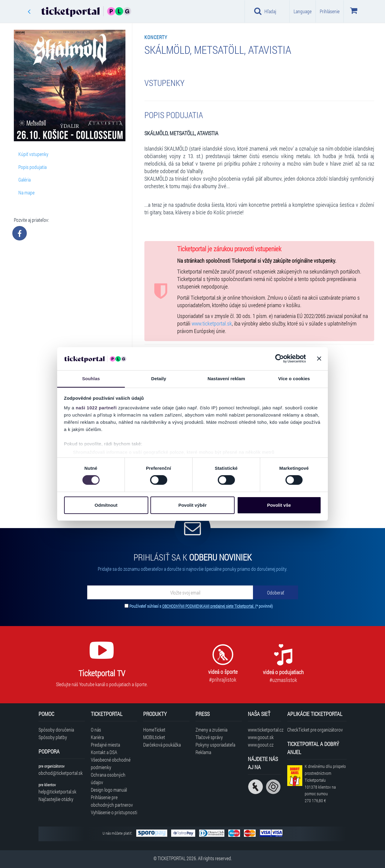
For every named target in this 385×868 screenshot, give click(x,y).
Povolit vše (279, 505)
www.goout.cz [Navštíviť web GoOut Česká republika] (261, 745)
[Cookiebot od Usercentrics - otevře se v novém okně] (280, 359)
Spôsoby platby (53, 737)
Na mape (26, 193)
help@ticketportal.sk (57, 792)
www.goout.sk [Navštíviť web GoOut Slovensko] (261, 737)
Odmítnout (106, 505)
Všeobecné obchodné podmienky (111, 763)
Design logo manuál (109, 790)
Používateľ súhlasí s (201, 606)
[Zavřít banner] (319, 359)
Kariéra (97, 737)
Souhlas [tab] (91, 379)
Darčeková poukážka (162, 745)
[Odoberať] (276, 592)
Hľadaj (265, 11)
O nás (96, 730)
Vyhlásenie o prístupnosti (114, 812)
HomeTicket (154, 730)
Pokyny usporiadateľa (215, 745)
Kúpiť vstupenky (33, 154)
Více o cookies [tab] (294, 379)
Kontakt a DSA (104, 752)
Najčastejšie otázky (56, 799)
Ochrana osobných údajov (108, 778)
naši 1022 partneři (96, 408)
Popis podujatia (32, 167)
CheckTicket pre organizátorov (315, 730)
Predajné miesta (105, 745)
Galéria (25, 180)
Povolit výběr (192, 505)
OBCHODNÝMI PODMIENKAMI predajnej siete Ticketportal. (209, 606)
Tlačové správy (209, 737)
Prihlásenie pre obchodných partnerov (112, 801)
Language (303, 11)
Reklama (203, 752)
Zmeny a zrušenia (211, 730)
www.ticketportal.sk (212, 324)
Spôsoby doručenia (56, 730)
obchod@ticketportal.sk (61, 773)
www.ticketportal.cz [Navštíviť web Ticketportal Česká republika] (265, 730)
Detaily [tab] (159, 379)
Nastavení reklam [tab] (226, 379)
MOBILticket (154, 737)
